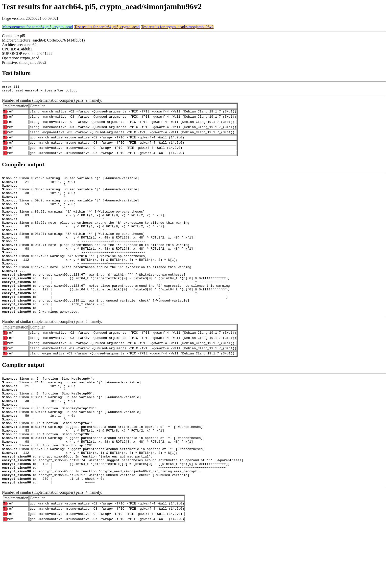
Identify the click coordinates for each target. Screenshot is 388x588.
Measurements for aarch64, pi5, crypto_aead (37, 27)
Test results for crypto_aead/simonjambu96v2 (177, 27)
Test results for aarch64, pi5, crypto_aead (107, 27)
